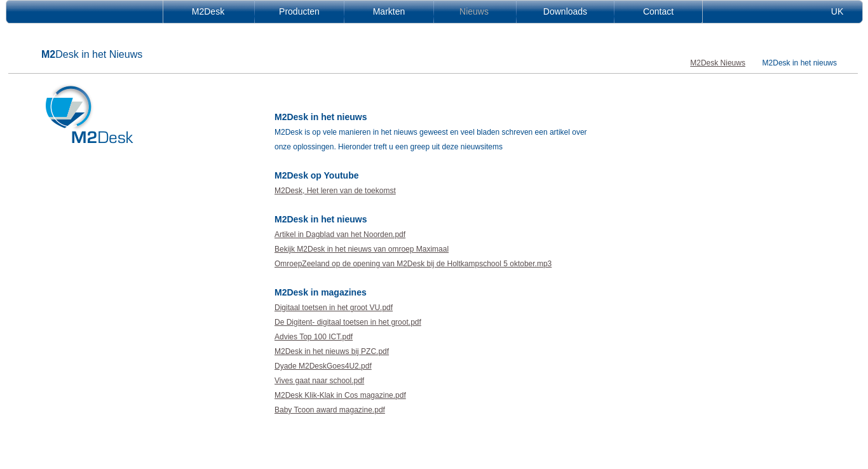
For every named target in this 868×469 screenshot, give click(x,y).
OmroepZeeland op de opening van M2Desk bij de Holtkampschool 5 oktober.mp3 (413, 264)
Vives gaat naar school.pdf (319, 381)
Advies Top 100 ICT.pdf (314, 337)
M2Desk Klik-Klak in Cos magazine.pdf (340, 395)
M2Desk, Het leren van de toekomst (335, 191)
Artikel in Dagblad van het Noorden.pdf (340, 234)
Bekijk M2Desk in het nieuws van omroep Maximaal (362, 249)
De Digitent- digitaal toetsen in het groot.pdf (348, 322)
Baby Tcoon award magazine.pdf (330, 410)
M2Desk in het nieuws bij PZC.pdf (332, 351)
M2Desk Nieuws (718, 63)
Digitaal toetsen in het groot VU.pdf (334, 308)
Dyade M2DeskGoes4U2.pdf (323, 366)
